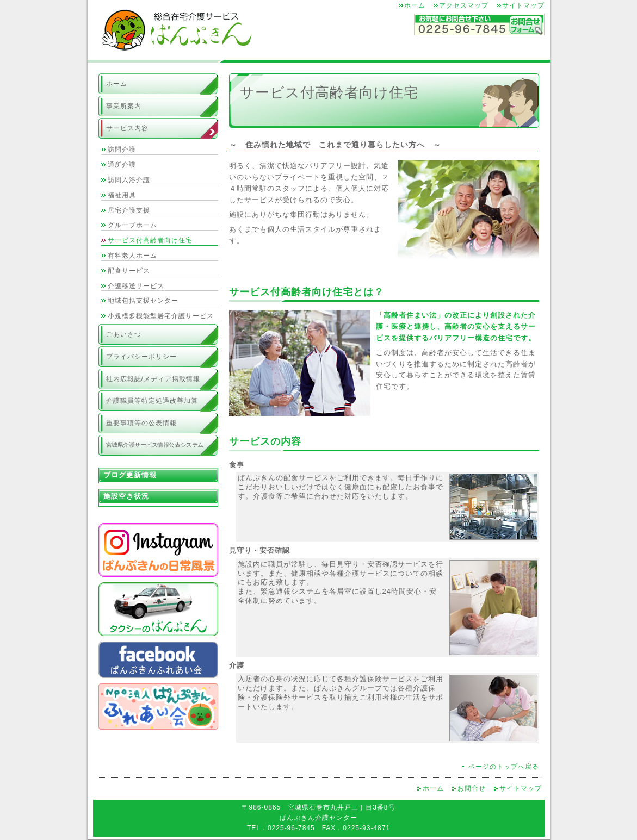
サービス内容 (127, 128)
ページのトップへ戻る (504, 767)
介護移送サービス (136, 286)
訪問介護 (122, 150)
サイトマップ (523, 5)
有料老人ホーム (132, 256)
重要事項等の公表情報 (141, 423)
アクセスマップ (464, 5)
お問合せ (472, 788)
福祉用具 (122, 195)
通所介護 (122, 165)
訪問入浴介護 (129, 180)
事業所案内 (124, 106)
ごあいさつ (124, 334)
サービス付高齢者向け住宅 (150, 240)
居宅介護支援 (129, 210)
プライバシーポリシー (141, 357)
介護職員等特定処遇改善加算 (152, 401)
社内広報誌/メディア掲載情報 (153, 379)
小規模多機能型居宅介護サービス (161, 316)
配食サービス (129, 271)
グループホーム (132, 225)
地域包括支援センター (143, 301)
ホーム (415, 5)
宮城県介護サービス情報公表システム (155, 445)
